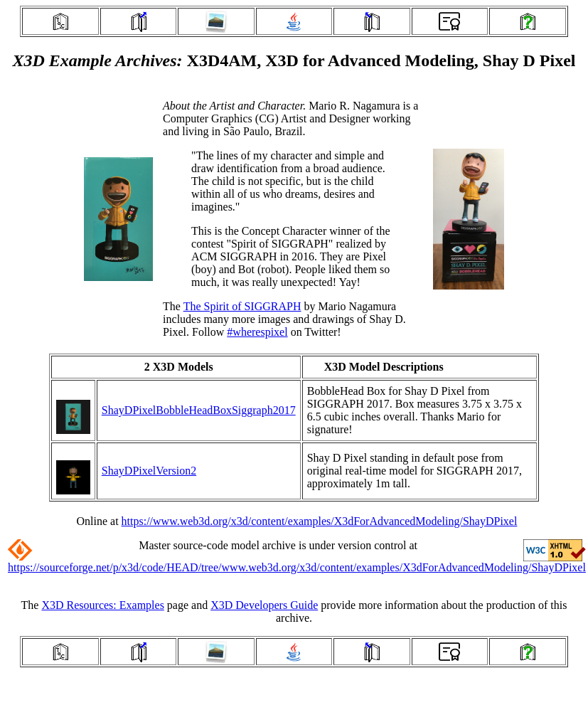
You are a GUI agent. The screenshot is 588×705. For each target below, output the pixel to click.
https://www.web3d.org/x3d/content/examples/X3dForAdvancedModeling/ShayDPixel (320, 521)
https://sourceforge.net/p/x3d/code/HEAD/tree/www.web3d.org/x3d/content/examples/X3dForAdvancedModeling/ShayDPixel (297, 567)
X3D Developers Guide (264, 605)
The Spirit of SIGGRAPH (242, 306)
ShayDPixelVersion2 (149, 471)
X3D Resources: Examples (102, 605)
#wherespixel (257, 332)
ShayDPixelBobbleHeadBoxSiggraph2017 (199, 410)
